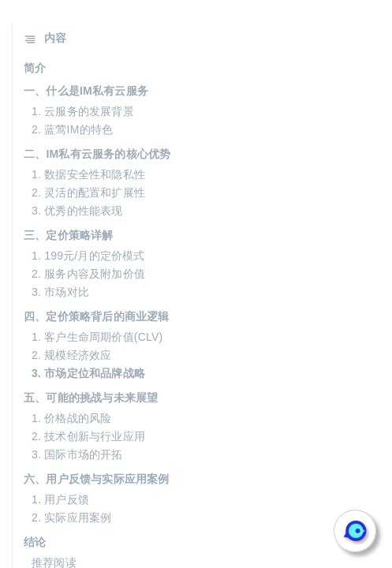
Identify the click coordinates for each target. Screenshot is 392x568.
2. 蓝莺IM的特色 (72, 129)
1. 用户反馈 (60, 499)
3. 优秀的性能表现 (77, 211)
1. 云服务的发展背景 (83, 111)
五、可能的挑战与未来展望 (91, 398)
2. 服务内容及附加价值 (88, 274)
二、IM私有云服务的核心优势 (97, 154)
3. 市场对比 (60, 292)
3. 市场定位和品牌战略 (88, 373)
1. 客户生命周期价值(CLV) (97, 337)
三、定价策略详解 (69, 235)
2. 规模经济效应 (71, 355)
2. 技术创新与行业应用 (88, 436)
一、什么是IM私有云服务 (86, 91)
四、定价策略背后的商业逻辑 (97, 316)
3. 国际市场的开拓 (77, 454)
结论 (35, 542)
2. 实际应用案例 (71, 518)
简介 (35, 68)
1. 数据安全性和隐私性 (88, 174)
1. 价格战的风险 (71, 418)
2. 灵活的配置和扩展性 (88, 192)
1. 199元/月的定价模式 (88, 256)
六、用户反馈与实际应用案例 (97, 479)
